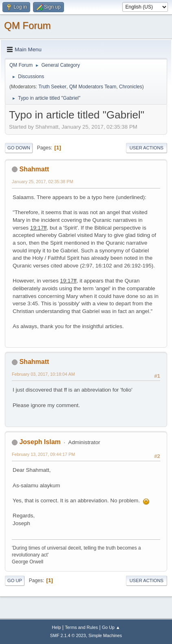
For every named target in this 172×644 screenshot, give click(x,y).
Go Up (15, 580)
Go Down (19, 148)
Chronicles (131, 87)
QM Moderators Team (93, 87)
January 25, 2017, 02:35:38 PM (42, 182)
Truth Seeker (52, 87)
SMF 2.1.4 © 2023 (68, 635)
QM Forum (28, 25)
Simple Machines (105, 635)
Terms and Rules (81, 627)
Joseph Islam (40, 442)
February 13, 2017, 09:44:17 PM (43, 454)
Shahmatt (34, 169)
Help (56, 627)
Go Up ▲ (111, 627)
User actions (147, 148)
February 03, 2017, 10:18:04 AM (43, 374)
